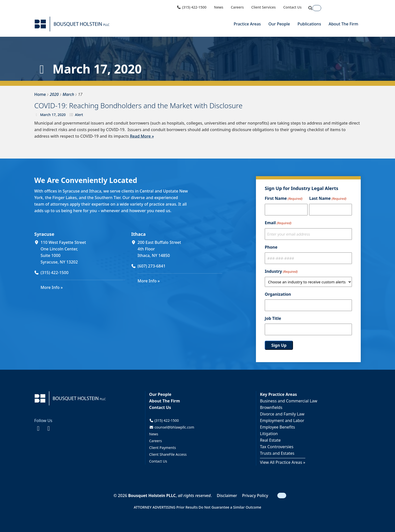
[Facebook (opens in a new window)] (38, 428)
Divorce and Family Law (282, 414)
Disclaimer (227, 496)
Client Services (264, 7)
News (219, 7)
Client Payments (162, 448)
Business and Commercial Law (289, 401)
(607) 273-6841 (152, 266)
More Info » (52, 287)
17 (54, 115)
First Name (284, 199)
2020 (61, 115)
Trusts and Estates (277, 453)
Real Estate (270, 440)
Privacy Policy (255, 496)
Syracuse (44, 234)
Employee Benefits (277, 427)
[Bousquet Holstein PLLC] (72, 24)
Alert (79, 115)
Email (278, 223)
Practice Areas (247, 24)
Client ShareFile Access (168, 454)
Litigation (269, 434)
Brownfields (271, 407)
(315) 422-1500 (191, 7)
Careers (237, 7)
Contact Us (292, 7)
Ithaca (138, 234)
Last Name (328, 199)
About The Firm (343, 24)
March (45, 115)
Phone (271, 247)
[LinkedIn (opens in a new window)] (48, 428)
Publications (309, 24)
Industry (281, 272)
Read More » (142, 136)
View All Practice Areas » (283, 462)
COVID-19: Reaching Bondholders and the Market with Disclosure (138, 105)
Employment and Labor (282, 421)
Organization (278, 294)
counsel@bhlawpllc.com (172, 427)
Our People (279, 24)
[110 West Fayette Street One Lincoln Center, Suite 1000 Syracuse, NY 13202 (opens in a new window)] (83, 252)
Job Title (273, 318)
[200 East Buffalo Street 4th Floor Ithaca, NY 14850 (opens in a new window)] (180, 249)
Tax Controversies (277, 447)
